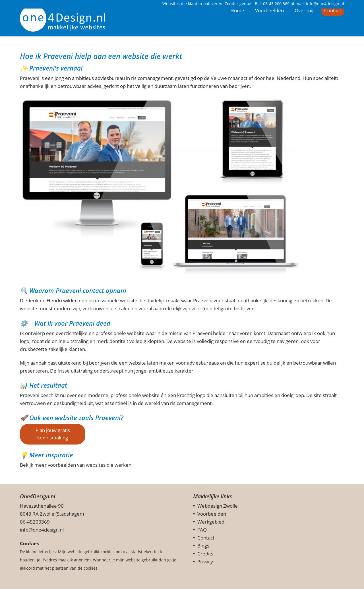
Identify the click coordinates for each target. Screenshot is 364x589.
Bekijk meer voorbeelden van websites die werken (76, 465)
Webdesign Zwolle (218, 506)
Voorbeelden (269, 33)
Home (237, 33)
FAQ (202, 530)
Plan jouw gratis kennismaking (53, 434)
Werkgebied (211, 522)
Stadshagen (70, 514)
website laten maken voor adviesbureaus (174, 363)
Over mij (304, 33)
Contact (333, 33)
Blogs (203, 546)
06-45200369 (35, 522)
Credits (205, 554)
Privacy (205, 562)
